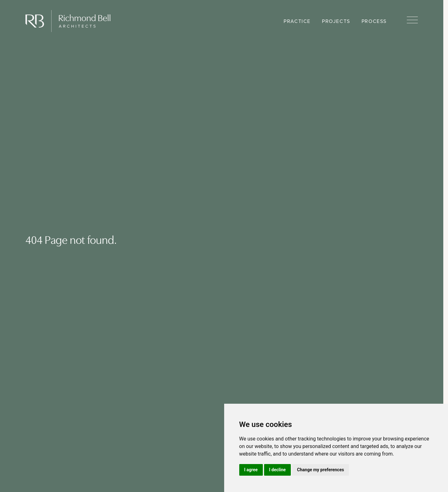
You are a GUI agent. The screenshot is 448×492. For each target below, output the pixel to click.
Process (374, 21)
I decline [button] (277, 470)
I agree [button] (251, 470)
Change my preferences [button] (321, 470)
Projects (336, 21)
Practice (297, 21)
